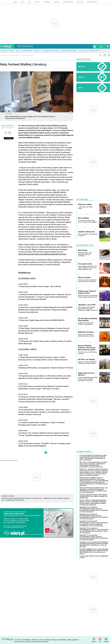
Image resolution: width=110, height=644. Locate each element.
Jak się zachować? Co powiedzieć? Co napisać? (88, 235)
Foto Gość (42, 640)
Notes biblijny (83, 218)
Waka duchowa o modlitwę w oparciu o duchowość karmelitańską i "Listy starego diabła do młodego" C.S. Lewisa (94, 482)
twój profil (101, 46)
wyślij (6, 133)
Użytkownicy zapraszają (84, 452)
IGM (19, 640)
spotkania (47, 2)
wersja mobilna (92, 2)
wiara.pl (7, 46)
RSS (100, 639)
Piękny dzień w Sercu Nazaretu (86, 374)
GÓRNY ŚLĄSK (7, 461)
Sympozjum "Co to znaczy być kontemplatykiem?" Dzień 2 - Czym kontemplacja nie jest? (94, 530)
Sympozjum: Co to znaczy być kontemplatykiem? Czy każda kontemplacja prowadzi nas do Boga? (94, 544)
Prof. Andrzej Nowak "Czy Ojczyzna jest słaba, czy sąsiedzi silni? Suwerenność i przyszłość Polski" (93, 458)
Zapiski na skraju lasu (86, 232)
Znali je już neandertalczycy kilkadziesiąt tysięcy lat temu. (86, 335)
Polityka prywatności (73, 640)
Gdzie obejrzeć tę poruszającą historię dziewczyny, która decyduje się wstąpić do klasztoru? (88, 309)
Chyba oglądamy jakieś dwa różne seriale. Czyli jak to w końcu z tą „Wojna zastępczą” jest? (88, 268)
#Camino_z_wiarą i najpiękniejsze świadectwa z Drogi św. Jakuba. (87, 363)
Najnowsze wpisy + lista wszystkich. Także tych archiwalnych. (85, 254)
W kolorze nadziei (85, 204)
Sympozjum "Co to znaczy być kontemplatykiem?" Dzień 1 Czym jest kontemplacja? (94, 509)
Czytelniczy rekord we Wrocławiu (15, 500)
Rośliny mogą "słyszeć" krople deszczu (87, 292)
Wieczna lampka (84, 278)
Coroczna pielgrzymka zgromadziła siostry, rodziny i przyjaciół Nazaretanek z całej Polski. (88, 379)
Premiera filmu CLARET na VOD (94, 557)
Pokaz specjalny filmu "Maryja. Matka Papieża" (94, 496)
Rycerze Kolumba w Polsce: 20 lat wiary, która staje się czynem (87, 348)
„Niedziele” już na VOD (50, 498)
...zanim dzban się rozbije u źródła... (86, 208)
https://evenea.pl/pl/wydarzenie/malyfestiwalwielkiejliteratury (42, 254)
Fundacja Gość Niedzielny (59, 640)
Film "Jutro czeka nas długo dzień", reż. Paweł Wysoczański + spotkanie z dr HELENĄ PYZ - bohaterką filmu (93, 465)
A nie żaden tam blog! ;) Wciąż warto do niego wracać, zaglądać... (88, 221)
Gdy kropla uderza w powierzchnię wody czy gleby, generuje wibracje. (88, 296)
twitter (109, 55)
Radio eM (57, 2)
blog (23, 2)
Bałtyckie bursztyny (86, 332)
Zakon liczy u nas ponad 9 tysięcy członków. (87, 353)
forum (15, 2)
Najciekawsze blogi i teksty (85, 245)
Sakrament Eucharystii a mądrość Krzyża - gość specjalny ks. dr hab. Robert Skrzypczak (94, 490)
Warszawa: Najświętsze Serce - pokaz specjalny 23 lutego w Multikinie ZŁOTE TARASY (94, 551)
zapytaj (37, 2)
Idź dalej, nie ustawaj (86, 359)
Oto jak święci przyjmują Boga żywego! (87, 319)
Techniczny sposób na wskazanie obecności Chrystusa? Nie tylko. (87, 281)
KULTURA (15, 461)
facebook (105, 55)
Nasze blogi (82, 250)
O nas (15, 640)
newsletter (94, 639)
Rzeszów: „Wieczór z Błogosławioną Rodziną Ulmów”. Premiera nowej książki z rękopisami (93, 503)
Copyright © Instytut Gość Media (23, 642)
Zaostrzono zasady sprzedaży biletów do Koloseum (16, 498)
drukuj (10, 133)
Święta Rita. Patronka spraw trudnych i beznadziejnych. (86, 324)
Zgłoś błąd (106, 639)
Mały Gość (80, 2)
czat (29, 2)
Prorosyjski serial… (37, 498)
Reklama (48, 640)
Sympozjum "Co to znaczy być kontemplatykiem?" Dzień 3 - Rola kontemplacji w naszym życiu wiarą (94, 523)
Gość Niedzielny (68, 2)
